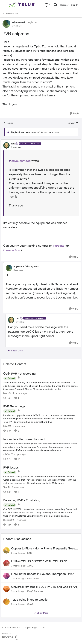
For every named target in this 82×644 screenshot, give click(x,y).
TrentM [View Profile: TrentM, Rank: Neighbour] (7, 487)
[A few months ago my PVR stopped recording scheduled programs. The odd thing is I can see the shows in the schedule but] (41, 386)
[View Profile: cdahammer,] (6, 576)
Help (44, 627)
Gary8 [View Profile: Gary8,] (30, 604)
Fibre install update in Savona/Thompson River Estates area (42, 574)
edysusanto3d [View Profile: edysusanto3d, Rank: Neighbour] (19, 22)
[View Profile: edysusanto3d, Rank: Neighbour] (6, 24)
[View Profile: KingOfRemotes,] (6, 589)
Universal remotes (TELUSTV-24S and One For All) (45, 587)
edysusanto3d (21, 161)
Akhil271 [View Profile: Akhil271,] (32, 565)
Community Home (11, 627)
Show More (15, 351)
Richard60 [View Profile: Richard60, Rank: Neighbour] (9, 520)
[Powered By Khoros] (41, 636)
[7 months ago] (19, 393)
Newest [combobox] (73, 123)
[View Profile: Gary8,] (6, 602)
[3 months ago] (18, 553)
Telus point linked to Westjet (30, 600)
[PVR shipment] (16, 147)
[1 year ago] (20, 454)
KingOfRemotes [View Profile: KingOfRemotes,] (35, 591)
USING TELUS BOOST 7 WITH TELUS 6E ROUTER (39, 561)
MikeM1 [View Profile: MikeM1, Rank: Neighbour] (7, 426)
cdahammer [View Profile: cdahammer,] (33, 578)
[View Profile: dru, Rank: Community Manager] (6, 145)
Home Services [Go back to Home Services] (10, 13)
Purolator (59, 246)
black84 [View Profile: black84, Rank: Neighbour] (7, 393)
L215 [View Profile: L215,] (30, 553)
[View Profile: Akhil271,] (6, 563)
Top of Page (31, 627)
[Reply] (74, 113)
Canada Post (12, 250)
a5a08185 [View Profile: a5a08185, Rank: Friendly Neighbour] (8, 454)
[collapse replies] (41, 141)
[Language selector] (48, 5)
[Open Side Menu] (4, 5)
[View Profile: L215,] (6, 550)
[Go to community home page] (22, 5)
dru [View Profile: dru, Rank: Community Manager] (13, 144)
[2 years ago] (18, 426)
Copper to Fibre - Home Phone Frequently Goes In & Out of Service (45, 549)
